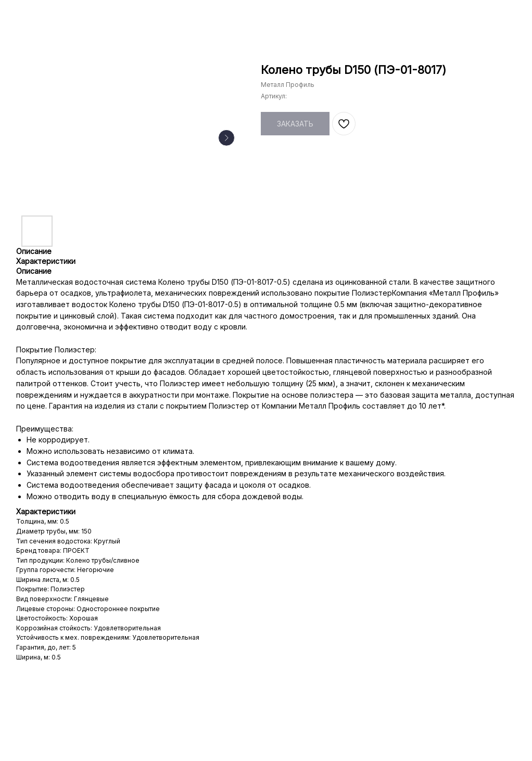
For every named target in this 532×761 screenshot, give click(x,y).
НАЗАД (30, 15)
